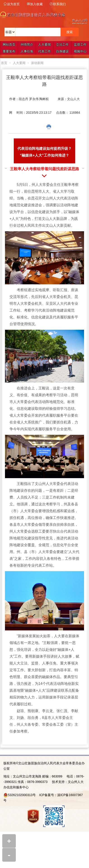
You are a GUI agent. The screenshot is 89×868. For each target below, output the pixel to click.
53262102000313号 (22, 795)
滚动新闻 (37, 63)
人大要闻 (44, 44)
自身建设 (62, 51)
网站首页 (9, 44)
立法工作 (62, 44)
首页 (4, 63)
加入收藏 (35, 4)
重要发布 (9, 51)
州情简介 (27, 44)
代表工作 (44, 51)
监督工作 (80, 44)
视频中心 (80, 51)
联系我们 (58, 4)
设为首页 (12, 4)
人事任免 (27, 51)
